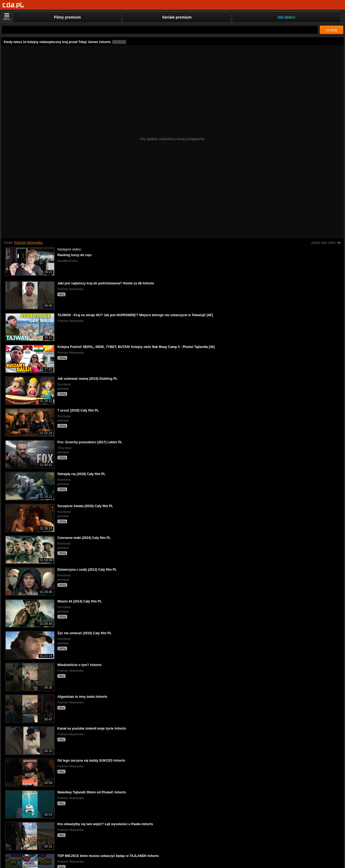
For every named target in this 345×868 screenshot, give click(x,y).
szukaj (332, 30)
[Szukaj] (160, 30)
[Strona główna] (13, 5)
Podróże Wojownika (28, 243)
